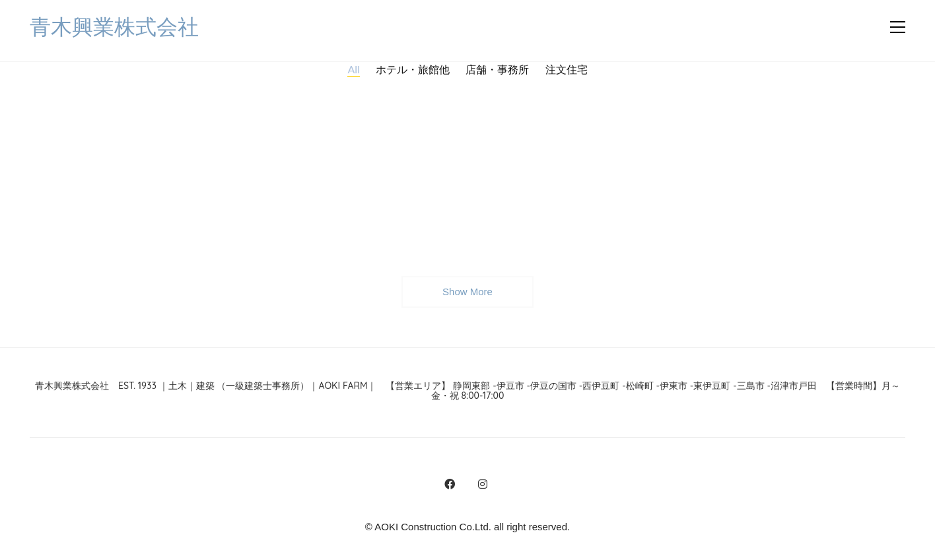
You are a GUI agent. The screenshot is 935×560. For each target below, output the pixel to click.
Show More (467, 296)
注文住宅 (567, 69)
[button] (898, 27)
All (354, 69)
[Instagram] (483, 484)
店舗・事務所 (497, 69)
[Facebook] (450, 484)
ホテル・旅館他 (413, 69)
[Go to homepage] (114, 27)
